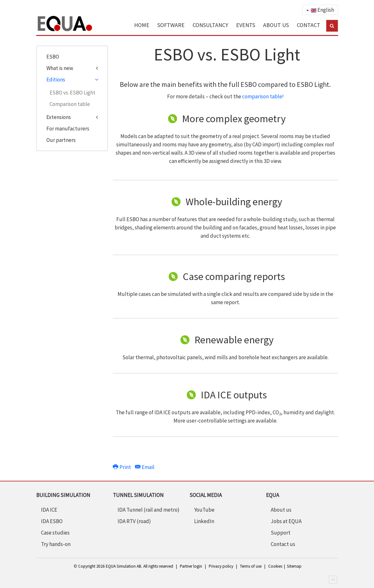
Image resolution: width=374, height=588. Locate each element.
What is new (60, 68)
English (320, 10)
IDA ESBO (52, 521)
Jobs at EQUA (286, 521)
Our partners (61, 140)
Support (281, 533)
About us (281, 510)
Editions (56, 80)
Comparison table (70, 104)
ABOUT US (276, 25)
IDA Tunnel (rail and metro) (149, 510)
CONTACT (309, 25)
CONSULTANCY (210, 25)
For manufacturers (68, 129)
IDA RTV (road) (134, 521)
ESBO (53, 57)
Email (145, 467)
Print (122, 467)
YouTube (204, 510)
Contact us (283, 544)
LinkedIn (204, 521)
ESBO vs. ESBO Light (72, 93)
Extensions (59, 117)
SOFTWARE (171, 25)
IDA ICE (49, 510)
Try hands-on (56, 544)
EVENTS (246, 25)
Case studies (55, 533)
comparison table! (263, 96)
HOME (142, 25)
